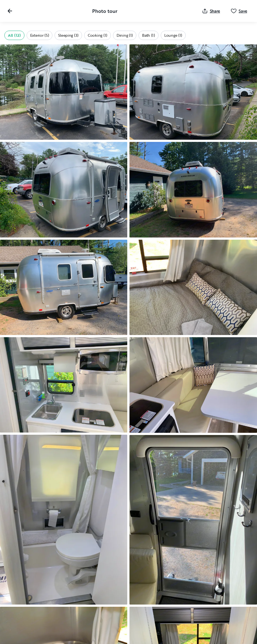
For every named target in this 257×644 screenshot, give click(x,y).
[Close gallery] (10, 11)
